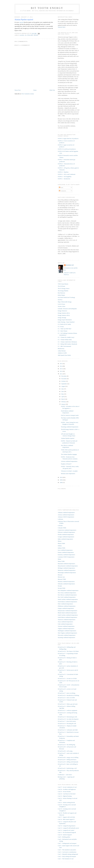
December (64, 376)
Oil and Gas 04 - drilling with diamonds (68, 762)
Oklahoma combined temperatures (67, 606)
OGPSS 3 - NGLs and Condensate (67, 174)
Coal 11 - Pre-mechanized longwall (67, 832)
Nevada (60, 586)
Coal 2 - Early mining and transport (67, 856)
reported (22, 22)
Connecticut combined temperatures (67, 530)
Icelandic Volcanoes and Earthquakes (67, 309)
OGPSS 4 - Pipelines (63, 172)
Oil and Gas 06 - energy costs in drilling (68, 757)
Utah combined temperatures (65, 624)
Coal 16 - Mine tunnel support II (66, 819)
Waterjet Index (62, 27)
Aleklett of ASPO (62, 353)
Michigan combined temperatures (66, 568)
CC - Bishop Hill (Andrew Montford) (67, 344)
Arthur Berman (62, 351)
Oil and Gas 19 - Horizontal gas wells (67, 717)
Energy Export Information (65, 320)
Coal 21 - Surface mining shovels (66, 802)
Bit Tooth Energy (47, 8)
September (64, 384)
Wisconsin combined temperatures (67, 635)
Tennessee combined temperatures (67, 620)
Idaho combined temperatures (65, 539)
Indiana (60, 546)
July (63, 389)
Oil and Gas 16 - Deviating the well (67, 723)
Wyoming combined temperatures (70, 427)
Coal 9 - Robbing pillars (64, 837)
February (64, 402)
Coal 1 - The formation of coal (66, 859)
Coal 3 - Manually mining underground (68, 854)
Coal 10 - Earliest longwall (65, 835)
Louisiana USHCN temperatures (66, 557)
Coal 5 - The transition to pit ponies (67, 850)
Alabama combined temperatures (66, 512)
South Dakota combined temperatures (67, 617)
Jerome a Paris (62, 306)
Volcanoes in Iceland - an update (69, 471)
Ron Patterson (61, 293)
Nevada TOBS (62, 588)
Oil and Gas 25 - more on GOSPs (66, 698)
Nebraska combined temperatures (66, 584)
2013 (61, 369)
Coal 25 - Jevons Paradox (64, 792)
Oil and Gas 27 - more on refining (67, 693)
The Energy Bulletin (63, 291)
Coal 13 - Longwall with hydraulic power (68, 828)
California (60, 519)
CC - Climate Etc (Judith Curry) (66, 337)
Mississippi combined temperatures (67, 573)
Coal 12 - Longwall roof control (66, 830)
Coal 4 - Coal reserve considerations (67, 852)
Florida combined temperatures (66, 534)
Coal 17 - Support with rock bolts (66, 817)
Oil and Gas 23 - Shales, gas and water (68, 704)
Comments (62, 191)
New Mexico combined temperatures (67, 595)
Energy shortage (62, 318)
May (63, 394)
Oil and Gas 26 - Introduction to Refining (68, 695)
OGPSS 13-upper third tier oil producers (68, 139)
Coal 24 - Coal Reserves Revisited (67, 794)
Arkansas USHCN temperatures (66, 517)
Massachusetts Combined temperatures (68, 566)
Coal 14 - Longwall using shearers (67, 826)
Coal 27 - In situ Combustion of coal (67, 787)
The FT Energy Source (64, 288)
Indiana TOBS (62, 548)
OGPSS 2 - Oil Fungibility (65, 177)
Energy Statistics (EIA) (64, 315)
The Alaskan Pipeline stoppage (69, 454)
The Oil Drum (61, 286)
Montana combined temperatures (66, 582)
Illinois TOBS (61, 543)
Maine (59, 559)
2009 (61, 480)
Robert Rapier (61, 295)
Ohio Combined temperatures (65, 604)
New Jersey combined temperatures (67, 593)
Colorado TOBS (62, 528)
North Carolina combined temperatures (68, 599)
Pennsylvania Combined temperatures (68, 611)
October (64, 381)
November (64, 379)
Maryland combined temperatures (66, 564)
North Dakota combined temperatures (67, 602)
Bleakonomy (61, 349)
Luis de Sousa (61, 304)
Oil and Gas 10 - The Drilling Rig (66, 745)
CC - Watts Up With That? (65, 329)
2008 (61, 482)
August (63, 386)
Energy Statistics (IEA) (64, 313)
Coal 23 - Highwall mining (65, 796)
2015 (61, 364)
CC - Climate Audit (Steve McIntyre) (67, 342)
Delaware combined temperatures (66, 532)
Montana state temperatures (68, 474)
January (63, 404)
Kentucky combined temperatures (66, 555)
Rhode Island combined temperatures (67, 613)
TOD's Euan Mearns (63, 284)
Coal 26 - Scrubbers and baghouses (67, 789)
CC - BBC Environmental (64, 346)
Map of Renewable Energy (65, 302)
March (63, 399)
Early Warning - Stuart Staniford (66, 322)
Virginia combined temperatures (66, 629)
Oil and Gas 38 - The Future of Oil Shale (68, 651)
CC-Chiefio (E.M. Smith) (64, 324)
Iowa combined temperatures (65, 550)
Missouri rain (61, 577)
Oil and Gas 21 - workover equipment (68, 710)
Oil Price (60, 300)
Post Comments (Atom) (28, 94)
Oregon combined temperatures (66, 608)
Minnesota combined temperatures (67, 570)
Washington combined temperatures (67, 631)
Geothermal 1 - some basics (65, 775)
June (63, 391)
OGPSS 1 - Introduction (64, 179)
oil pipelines (29, 35)
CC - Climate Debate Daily (65, 340)
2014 (61, 366)
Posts (61, 187)
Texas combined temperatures (65, 622)
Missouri (60, 575)
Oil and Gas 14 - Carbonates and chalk (68, 730)
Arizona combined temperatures (69, 461)
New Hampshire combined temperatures (68, 590)
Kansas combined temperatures (66, 552)
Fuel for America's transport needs (70, 415)
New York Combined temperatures (67, 597)
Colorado (60, 526)
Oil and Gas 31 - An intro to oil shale (67, 678)
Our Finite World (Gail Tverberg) (66, 297)
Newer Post (18, 90)
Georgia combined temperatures (66, 537)
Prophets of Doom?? (66, 464)
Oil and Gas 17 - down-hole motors (67, 721)
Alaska (22, 35)
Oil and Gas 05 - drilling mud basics (67, 760)
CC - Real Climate (63, 331)
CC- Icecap (61, 327)
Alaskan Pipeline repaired (24, 20)
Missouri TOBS (62, 579)
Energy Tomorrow (63, 311)
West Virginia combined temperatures (67, 633)
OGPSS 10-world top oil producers (67, 149)
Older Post (52, 90)
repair (36, 35)
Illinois (60, 541)
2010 (61, 477)
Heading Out (70, 265)
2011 (61, 374)
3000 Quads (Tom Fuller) (64, 355)
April (63, 397)
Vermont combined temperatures (66, 626)
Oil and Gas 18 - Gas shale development (68, 719)
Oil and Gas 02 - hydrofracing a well (67, 768)
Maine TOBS (61, 561)
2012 (61, 371)
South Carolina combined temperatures (68, 615)
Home (35, 90)
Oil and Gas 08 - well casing (65, 751)
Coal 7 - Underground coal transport (67, 843)
